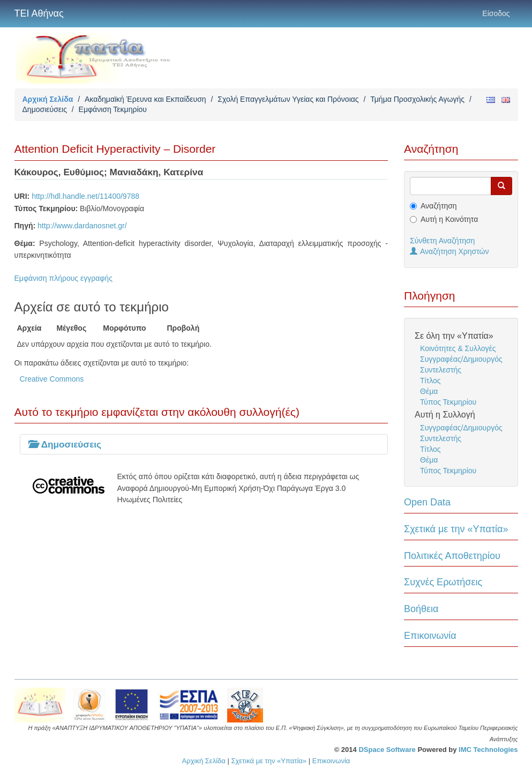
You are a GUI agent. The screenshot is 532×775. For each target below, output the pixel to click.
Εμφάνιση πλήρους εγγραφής (63, 278)
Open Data (427, 502)
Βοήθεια (421, 609)
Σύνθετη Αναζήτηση (442, 241)
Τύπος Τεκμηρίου (448, 402)
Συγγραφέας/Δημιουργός (461, 359)
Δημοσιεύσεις (45, 109)
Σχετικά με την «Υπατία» (456, 529)
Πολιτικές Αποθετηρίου (452, 556)
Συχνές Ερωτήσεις (443, 582)
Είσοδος (496, 13)
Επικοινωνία (430, 636)
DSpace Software (387, 750)
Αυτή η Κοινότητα (449, 219)
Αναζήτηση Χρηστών (449, 251)
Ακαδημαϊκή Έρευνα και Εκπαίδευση (145, 99)
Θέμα (429, 391)
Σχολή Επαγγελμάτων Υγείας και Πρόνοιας (288, 99)
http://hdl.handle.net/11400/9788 (85, 196)
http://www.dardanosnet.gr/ (82, 226)
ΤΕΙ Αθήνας (39, 13)
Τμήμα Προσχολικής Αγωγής (417, 99)
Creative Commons (52, 379)
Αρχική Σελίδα (48, 99)
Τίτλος (430, 381)
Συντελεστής (441, 370)
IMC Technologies (488, 750)
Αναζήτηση (439, 206)
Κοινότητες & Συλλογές (458, 348)
